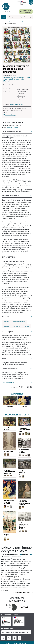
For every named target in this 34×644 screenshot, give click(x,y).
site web (8, 81)
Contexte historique (12, 132)
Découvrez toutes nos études (18, 22)
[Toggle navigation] (4, 17)
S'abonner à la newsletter (27, 11)
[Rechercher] (18, 17)
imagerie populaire (19, 322)
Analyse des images (11, 196)
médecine (17, 326)
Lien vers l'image (10, 115)
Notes (4, 359)
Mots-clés (6, 317)
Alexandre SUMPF (12, 128)
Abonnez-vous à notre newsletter (15, 632)
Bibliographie (7, 332)
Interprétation (9, 257)
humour (27, 326)
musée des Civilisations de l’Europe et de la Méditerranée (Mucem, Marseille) (17, 78)
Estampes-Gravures (16, 105)
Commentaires (8, 383)
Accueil (5, 22)
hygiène (6, 322)
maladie (6, 326)
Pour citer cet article (10, 369)
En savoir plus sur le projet (22, 592)
